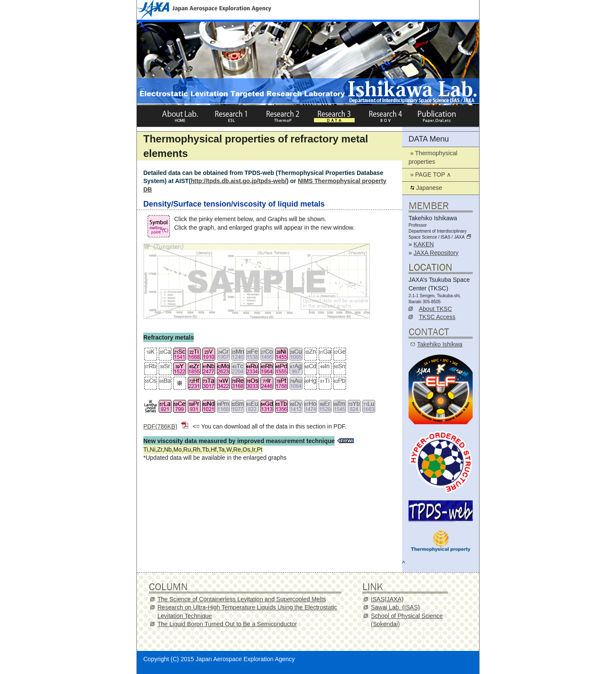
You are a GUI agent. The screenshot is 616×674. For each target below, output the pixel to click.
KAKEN (424, 244)
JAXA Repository (436, 253)
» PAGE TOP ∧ (430, 174)
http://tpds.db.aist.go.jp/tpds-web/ (239, 181)
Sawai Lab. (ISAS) (395, 607)
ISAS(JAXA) (387, 599)
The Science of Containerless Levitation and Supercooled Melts (242, 599)
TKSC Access (437, 317)
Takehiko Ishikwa (440, 344)
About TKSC (435, 309)
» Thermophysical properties (433, 157)
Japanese (425, 188)
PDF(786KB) (166, 426)
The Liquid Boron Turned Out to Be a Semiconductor (227, 624)
